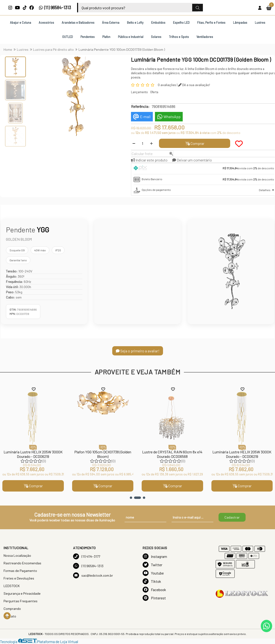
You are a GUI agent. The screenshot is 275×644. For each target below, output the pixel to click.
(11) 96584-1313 (55, 8)
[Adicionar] (151, 143)
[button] (131, 498)
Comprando (12, 609)
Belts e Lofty (135, 23)
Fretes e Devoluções (19, 578)
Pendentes (88, 37)
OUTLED (68, 37)
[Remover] (134, 143)
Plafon (106, 37)
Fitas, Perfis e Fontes (211, 23)
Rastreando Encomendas (22, 563)
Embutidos (158, 23)
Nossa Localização (17, 555)
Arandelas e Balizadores (78, 23)
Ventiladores (205, 37)
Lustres (260, 23)
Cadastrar (232, 517)
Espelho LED (181, 23)
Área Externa (111, 23)
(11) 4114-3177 (87, 556)
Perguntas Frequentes (21, 601)
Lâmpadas (240, 23)
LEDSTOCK (12, 586)
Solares (156, 37)
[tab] (204, 169)
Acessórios (46, 23)
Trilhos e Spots (179, 37)
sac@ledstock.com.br (93, 575)
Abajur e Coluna (21, 23)
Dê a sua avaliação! (194, 85)
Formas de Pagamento (20, 571)
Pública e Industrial (131, 37)
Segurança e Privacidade (22, 593)
